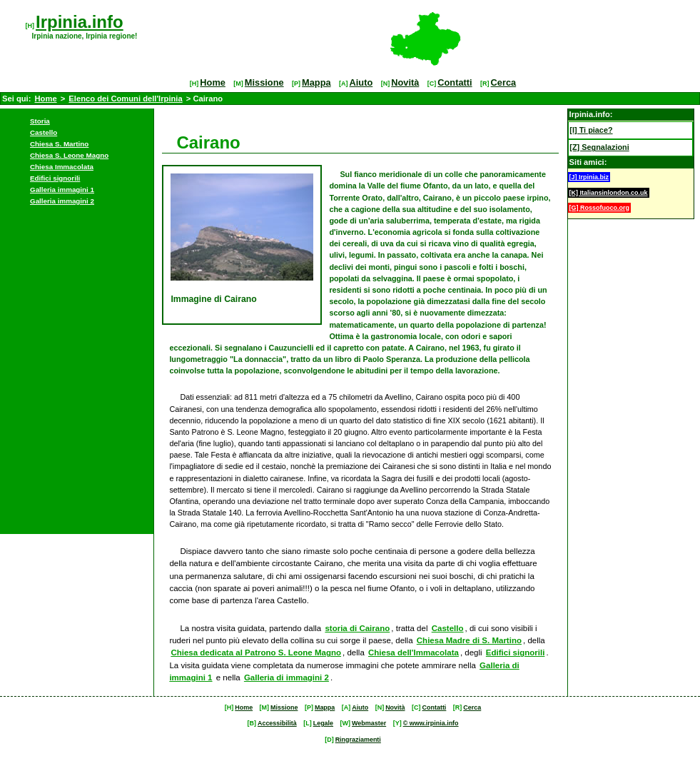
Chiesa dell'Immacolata (414, 652)
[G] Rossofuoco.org (600, 208)
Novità (405, 82)
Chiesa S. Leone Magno (69, 155)
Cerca (504, 82)
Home (213, 82)
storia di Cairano (357, 628)
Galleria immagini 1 (62, 190)
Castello (44, 132)
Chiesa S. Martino (59, 144)
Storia (40, 121)
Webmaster (369, 723)
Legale (323, 723)
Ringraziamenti (358, 740)
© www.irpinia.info (431, 723)
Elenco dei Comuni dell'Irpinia (125, 99)
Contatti (455, 82)
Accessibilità (277, 723)
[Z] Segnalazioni (599, 147)
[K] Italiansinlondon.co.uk (609, 193)
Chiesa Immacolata (62, 167)
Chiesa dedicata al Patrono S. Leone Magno (256, 652)
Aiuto (361, 82)
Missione (264, 82)
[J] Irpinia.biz (589, 177)
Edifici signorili (55, 178)
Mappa (316, 82)
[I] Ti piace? (591, 130)
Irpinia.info (80, 22)
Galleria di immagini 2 (286, 677)
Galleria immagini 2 (62, 201)
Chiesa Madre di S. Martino (469, 640)
